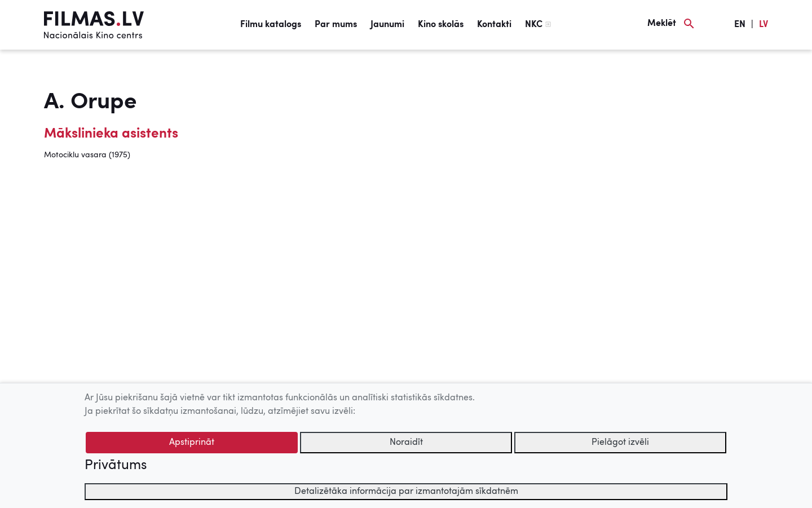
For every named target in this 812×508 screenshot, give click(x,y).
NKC (534, 25)
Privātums (116, 466)
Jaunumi (387, 25)
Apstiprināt (192, 443)
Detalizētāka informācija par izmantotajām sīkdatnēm (406, 492)
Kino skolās (441, 25)
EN (740, 25)
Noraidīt (406, 443)
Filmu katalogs (271, 25)
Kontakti (494, 25)
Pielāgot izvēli (620, 443)
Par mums (336, 25)
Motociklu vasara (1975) (87, 155)
